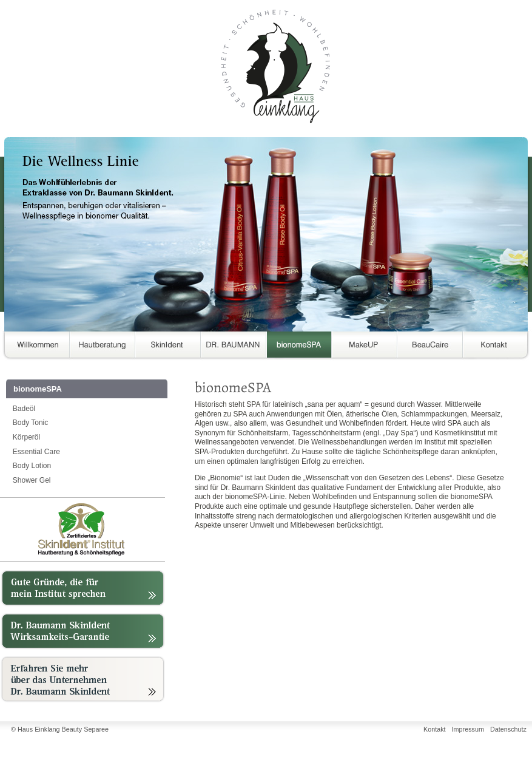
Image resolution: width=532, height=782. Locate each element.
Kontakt (496, 347)
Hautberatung (103, 347)
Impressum (468, 729)
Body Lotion (32, 466)
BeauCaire (430, 347)
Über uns (35, 347)
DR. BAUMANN (234, 347)
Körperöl (26, 437)
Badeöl (24, 409)
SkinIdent (168, 347)
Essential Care (36, 452)
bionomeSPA (299, 347)
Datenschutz (508, 729)
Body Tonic (30, 423)
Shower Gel (32, 480)
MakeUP (365, 347)
